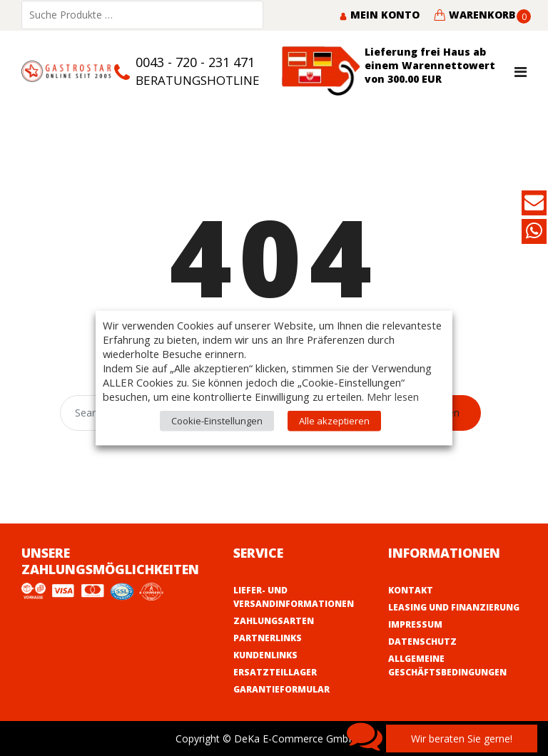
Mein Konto (379, 15)
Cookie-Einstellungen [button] (217, 421)
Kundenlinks (265, 655)
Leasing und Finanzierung (454, 607)
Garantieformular (281, 689)
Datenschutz (422, 642)
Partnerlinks (268, 638)
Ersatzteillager (275, 672)
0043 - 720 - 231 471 (195, 62)
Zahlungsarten (274, 621)
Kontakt (411, 590)
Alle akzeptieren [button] (334, 421)
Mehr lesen (393, 397)
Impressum (415, 624)
